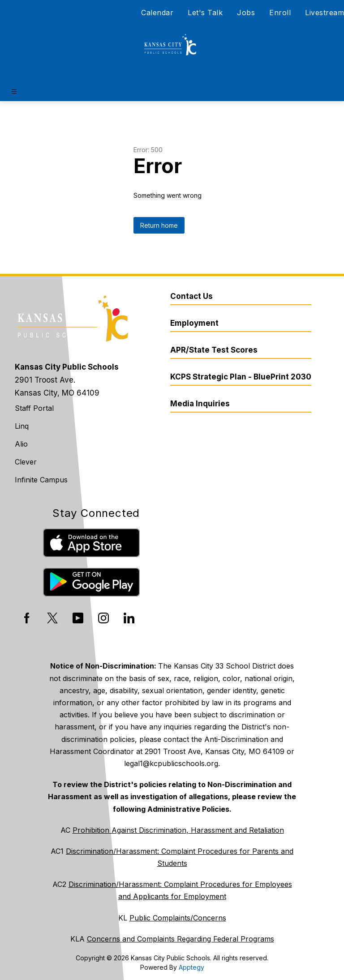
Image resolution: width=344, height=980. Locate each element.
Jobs (246, 13)
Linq (22, 426)
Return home (159, 225)
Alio (21, 444)
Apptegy (191, 967)
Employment (194, 323)
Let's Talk (205, 13)
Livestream (325, 13)
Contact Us (191, 296)
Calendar (157, 13)
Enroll (280, 13)
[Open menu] (14, 92)
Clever (26, 462)
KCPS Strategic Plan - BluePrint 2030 (241, 377)
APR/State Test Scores (214, 350)
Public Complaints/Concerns (178, 918)
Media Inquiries (200, 404)
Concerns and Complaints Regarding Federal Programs (181, 939)
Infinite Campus (41, 480)
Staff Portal (34, 408)
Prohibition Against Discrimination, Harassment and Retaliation (178, 830)
